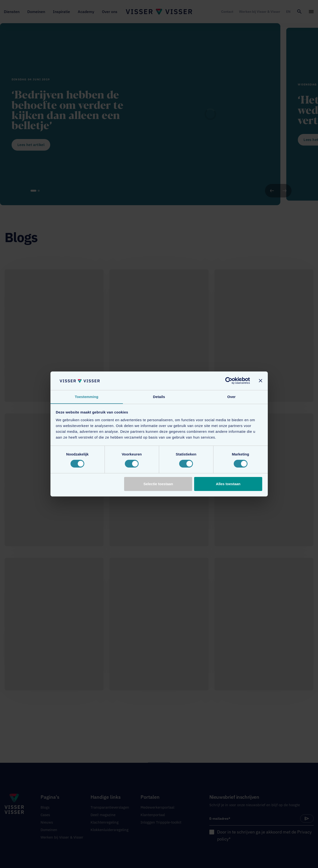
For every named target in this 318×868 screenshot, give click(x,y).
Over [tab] (231, 396)
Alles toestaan (228, 484)
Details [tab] (159, 396)
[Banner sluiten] (261, 381)
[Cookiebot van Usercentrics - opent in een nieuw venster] (229, 381)
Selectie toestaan (158, 484)
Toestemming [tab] (87, 396)
